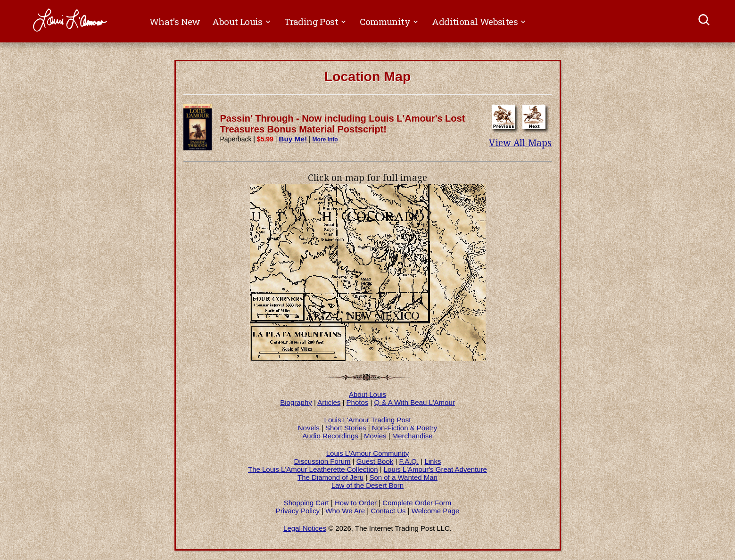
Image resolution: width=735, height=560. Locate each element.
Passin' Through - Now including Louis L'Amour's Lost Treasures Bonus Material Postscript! (343, 124)
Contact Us (388, 511)
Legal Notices (305, 528)
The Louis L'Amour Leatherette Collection (313, 469)
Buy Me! (293, 139)
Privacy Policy (298, 511)
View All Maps (520, 143)
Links (433, 461)
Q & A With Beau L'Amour (415, 402)
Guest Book (375, 461)
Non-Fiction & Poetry (405, 428)
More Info (325, 140)
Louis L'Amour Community (367, 453)
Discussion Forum (322, 461)
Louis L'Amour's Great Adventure (435, 469)
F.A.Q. (409, 461)
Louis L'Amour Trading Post (368, 420)
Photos (358, 402)
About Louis (367, 394)
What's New (175, 21)
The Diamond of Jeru (330, 477)
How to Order (356, 503)
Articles (329, 402)
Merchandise (413, 436)
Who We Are (345, 511)
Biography (296, 402)
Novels (309, 428)
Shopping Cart (306, 503)
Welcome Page (435, 511)
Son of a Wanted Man (403, 477)
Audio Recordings (330, 436)
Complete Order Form (417, 503)
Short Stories (346, 428)
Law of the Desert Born (367, 485)
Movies (375, 436)
